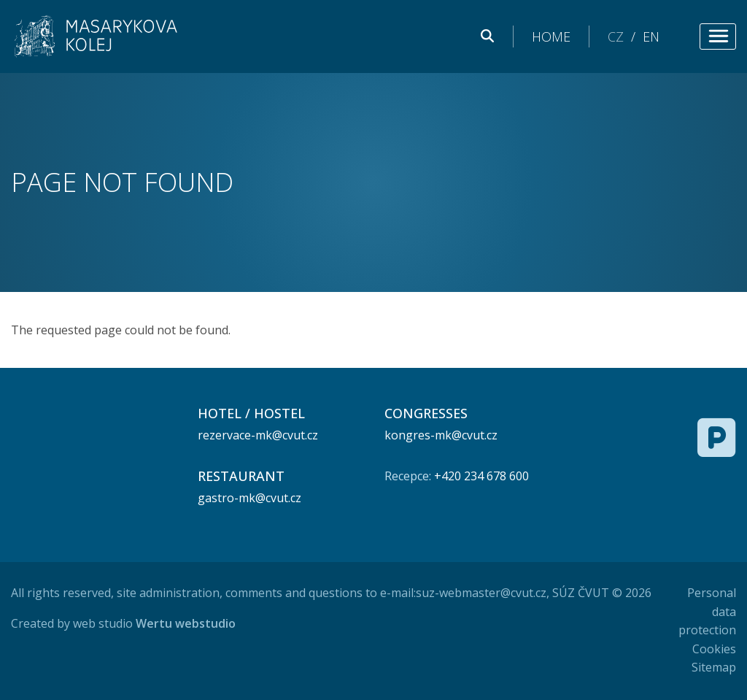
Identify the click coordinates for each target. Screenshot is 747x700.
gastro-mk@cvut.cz (249, 498)
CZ (616, 36)
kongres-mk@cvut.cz (441, 435)
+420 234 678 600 (481, 476)
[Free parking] (717, 437)
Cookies (714, 649)
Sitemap (714, 667)
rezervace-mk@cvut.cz (258, 435)
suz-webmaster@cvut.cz (481, 593)
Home (551, 36)
